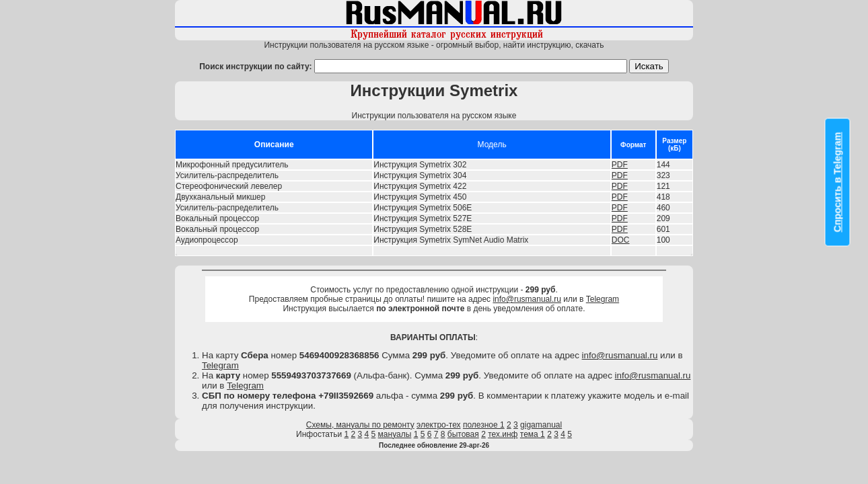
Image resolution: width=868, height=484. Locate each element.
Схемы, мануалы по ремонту (360, 425)
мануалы (395, 434)
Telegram (603, 299)
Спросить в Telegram (838, 183)
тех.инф (503, 434)
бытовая (463, 434)
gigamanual (541, 425)
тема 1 (533, 434)
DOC (621, 240)
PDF (620, 165)
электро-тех (439, 425)
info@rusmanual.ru (527, 299)
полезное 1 (484, 425)
